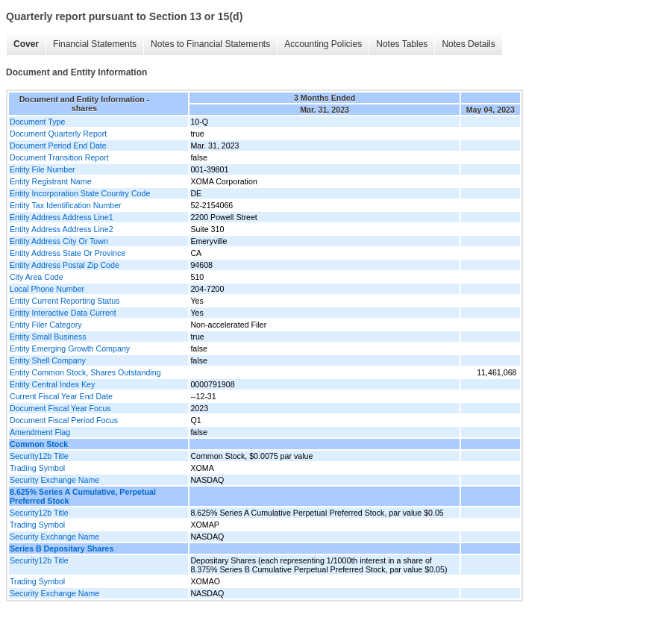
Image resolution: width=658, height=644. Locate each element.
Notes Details (468, 44)
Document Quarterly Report (58, 134)
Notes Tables (402, 44)
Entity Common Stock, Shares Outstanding (85, 372)
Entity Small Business (48, 337)
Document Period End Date (58, 146)
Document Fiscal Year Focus (60, 408)
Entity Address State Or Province (68, 253)
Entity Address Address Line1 (62, 217)
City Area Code (37, 277)
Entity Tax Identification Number (66, 205)
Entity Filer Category (46, 325)
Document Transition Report (59, 157)
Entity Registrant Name (51, 181)
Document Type (37, 122)
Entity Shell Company (48, 360)
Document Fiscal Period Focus (64, 420)
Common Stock (39, 444)
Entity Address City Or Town (59, 241)
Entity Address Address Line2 (62, 229)
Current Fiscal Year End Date (61, 396)
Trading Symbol (37, 468)
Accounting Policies (323, 44)
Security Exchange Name (54, 480)
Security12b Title (39, 456)
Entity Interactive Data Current (63, 313)
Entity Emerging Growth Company (70, 348)
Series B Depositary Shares (62, 548)
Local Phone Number (47, 289)
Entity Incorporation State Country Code (80, 193)
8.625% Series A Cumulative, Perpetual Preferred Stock (83, 496)
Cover (26, 44)
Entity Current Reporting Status (65, 301)
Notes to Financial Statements (210, 44)
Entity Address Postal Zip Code (65, 265)
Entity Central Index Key (52, 384)
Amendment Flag (40, 432)
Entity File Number (43, 169)
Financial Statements (95, 44)
